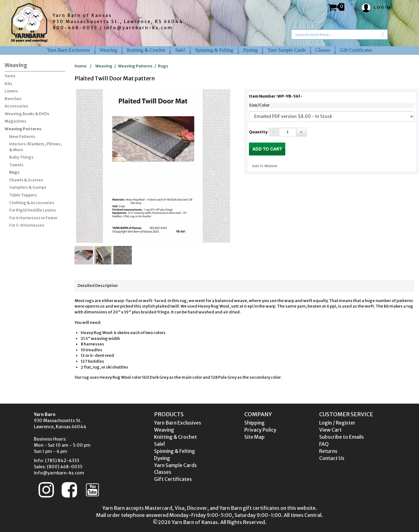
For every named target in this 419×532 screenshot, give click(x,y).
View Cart (330, 430)
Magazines (16, 121)
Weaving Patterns (23, 129)
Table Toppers (23, 195)
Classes (323, 50)
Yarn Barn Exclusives (69, 50)
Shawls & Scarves (26, 180)
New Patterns (22, 137)
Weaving (108, 50)
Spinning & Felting (214, 50)
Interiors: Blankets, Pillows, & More (36, 147)
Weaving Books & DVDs (27, 114)
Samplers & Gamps (28, 187)
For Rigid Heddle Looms (33, 210)
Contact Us (332, 458)
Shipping (254, 423)
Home (81, 66)
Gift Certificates (356, 50)
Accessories (16, 106)
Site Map (254, 437)
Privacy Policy (260, 430)
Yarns (10, 76)
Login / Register (337, 423)
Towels (16, 165)
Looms (11, 91)
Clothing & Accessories (32, 203)
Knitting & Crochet (146, 50)
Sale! (180, 50)
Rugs (14, 172)
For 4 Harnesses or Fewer (33, 218)
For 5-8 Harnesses (27, 225)
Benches (13, 99)
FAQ (324, 444)
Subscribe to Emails (342, 437)
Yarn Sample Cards (287, 50)
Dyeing (250, 50)
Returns (328, 451)
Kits (8, 84)
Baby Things (21, 157)
